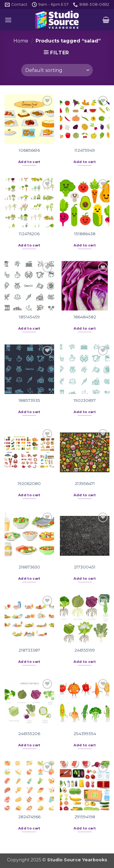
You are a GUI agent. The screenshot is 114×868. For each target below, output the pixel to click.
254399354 (85, 734)
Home (21, 41)
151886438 (85, 234)
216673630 (29, 567)
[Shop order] (57, 70)
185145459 (29, 317)
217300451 (85, 567)
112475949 (85, 150)
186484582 (85, 317)
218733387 (29, 650)
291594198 (85, 817)
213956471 (85, 483)
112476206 (29, 234)
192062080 (29, 483)
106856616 (29, 150)
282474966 (29, 817)
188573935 (29, 400)
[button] (8, 20)
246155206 (29, 734)
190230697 (85, 400)
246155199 (85, 650)
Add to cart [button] (29, 162)
